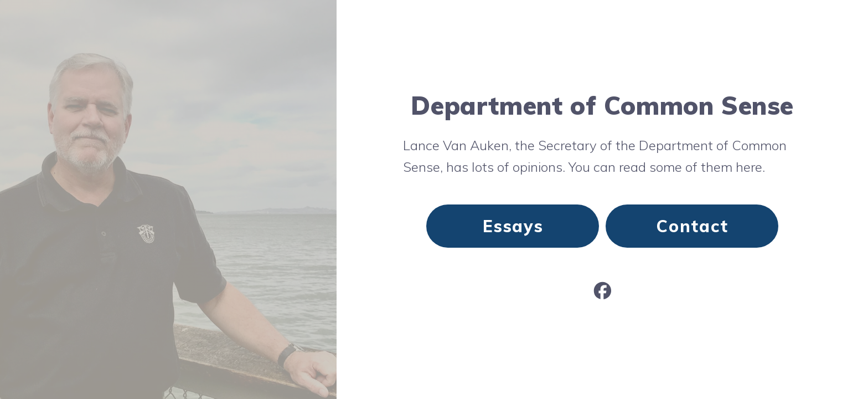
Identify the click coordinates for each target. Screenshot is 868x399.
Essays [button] (513, 226)
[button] (602, 291)
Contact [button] (693, 226)
